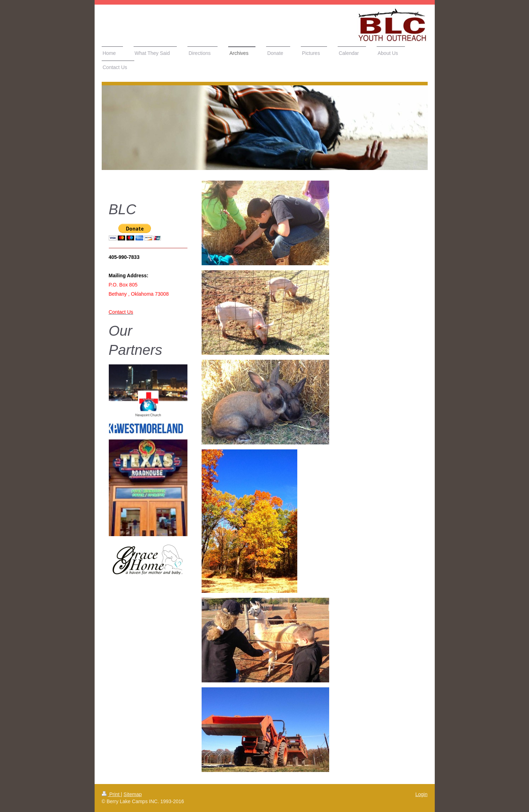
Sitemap (133, 794)
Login (421, 794)
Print (111, 794)
